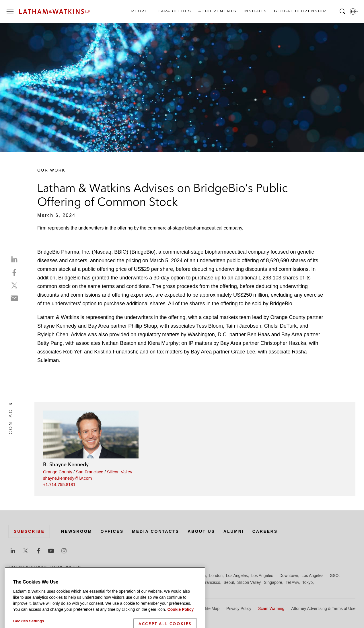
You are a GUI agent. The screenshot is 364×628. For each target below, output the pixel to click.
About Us (201, 531)
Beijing (29, 575)
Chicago (81, 575)
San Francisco (89, 472)
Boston (45, 575)
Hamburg (156, 575)
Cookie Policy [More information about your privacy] (181, 623)
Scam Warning (271, 608)
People (141, 11)
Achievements (217, 11)
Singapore (273, 582)
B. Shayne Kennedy (66, 464)
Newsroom (77, 531)
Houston (198, 575)
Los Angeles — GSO (320, 575)
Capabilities (174, 11)
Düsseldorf (115, 575)
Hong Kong (177, 575)
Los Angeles (237, 575)
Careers (265, 531)
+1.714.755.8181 (59, 484)
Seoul (229, 582)
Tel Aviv (292, 582)
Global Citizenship (300, 11)
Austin (14, 575)
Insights (255, 11)
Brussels (62, 575)
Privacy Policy (239, 608)
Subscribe (29, 531)
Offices (112, 531)
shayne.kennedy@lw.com (67, 478)
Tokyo (308, 582)
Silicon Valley (120, 472)
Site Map (212, 608)
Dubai (97, 575)
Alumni (234, 531)
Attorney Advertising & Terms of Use (323, 608)
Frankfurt (136, 575)
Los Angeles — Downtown (275, 575)
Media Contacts (155, 531)
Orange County (58, 472)
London (216, 575)
